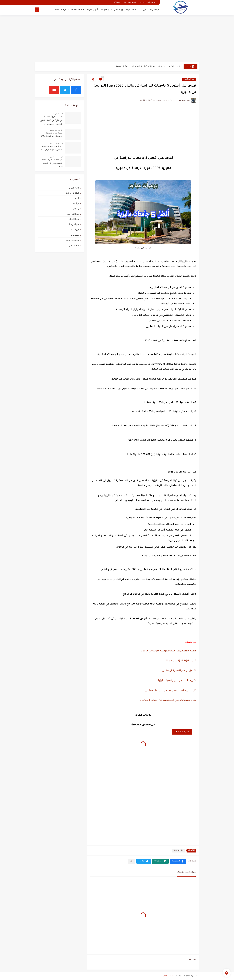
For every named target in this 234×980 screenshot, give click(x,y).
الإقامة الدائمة (78, 10)
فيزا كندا (143, 10)
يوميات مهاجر (169, 976)
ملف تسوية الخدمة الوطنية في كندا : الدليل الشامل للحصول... (51, 121)
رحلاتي (76, 209)
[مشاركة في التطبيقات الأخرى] (131, 861)
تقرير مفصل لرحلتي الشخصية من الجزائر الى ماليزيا (168, 700)
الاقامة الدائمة (72, 193)
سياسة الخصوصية (148, 3)
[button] (178, 861)
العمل (76, 198)
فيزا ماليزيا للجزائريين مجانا (181, 661)
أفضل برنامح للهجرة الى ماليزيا (179, 671)
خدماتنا (117, 3)
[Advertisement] (117, 39)
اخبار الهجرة (73, 188)
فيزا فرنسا (154, 10)
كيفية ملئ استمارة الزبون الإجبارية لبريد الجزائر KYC (52, 148)
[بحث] (37, 10)
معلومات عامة (62, 10)
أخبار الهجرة (92, 10)
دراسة (76, 203)
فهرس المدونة (130, 3)
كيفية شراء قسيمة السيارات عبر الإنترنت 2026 (51, 135)
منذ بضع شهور (55, 114)
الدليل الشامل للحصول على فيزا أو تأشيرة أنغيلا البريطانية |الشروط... (147, 67)
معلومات (75, 235)
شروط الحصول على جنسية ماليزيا (177, 681)
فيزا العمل (119, 10)
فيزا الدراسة (106, 10)
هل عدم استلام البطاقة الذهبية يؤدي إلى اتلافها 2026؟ (52, 163)
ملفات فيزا (131, 10)
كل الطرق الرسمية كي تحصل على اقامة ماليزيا (170, 690)
